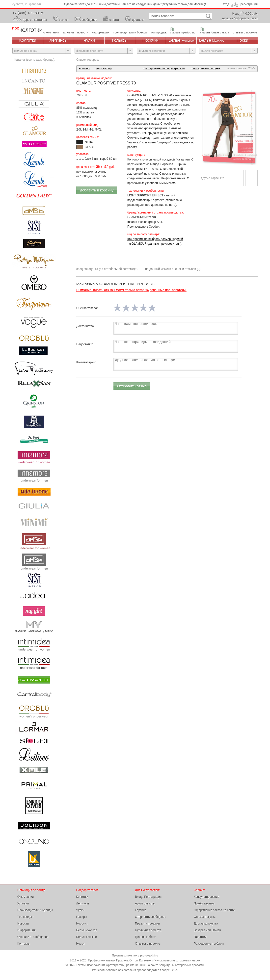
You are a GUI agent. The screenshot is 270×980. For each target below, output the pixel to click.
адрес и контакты (35, 20)
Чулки (89, 40)
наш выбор (104, 68)
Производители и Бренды (35, 910)
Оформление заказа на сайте (215, 910)
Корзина (141, 910)
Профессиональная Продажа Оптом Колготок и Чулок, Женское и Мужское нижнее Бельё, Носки (27, 30)
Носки (242, 40)
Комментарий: (86, 362)
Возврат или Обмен (208, 930)
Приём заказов (204, 903)
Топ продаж (25, 917)
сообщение (90, 20)
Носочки (150, 40)
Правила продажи (147, 924)
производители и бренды (130, 32)
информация (101, 32)
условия (68, 32)
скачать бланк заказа (215, 32)
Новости (23, 924)
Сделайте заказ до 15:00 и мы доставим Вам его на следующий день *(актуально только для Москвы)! (135, 4)
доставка (138, 20)
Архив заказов (145, 903)
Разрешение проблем (209, 944)
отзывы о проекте (245, 32)
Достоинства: (85, 326)
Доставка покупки (206, 924)
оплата (114, 20)
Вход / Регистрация (148, 897)
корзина (227, 18)
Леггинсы (59, 40)
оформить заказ (246, 18)
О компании (26, 897)
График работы (146, 937)
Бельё (181, 40)
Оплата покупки (205, 917)
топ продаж (159, 32)
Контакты (24, 944)
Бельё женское (87, 937)
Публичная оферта (148, 930)
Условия (23, 903)
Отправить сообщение (33, 937)
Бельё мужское (87, 930)
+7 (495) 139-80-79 (28, 13)
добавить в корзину (97, 190)
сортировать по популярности (164, 68)
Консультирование (207, 897)
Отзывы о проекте (148, 944)
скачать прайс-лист (183, 32)
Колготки (28, 40)
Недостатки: (85, 344)
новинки (85, 68)
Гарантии (200, 937)
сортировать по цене (206, 68)
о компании (51, 32)
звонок (64, 20)
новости (83, 32)
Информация (26, 930)
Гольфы (120, 40)
